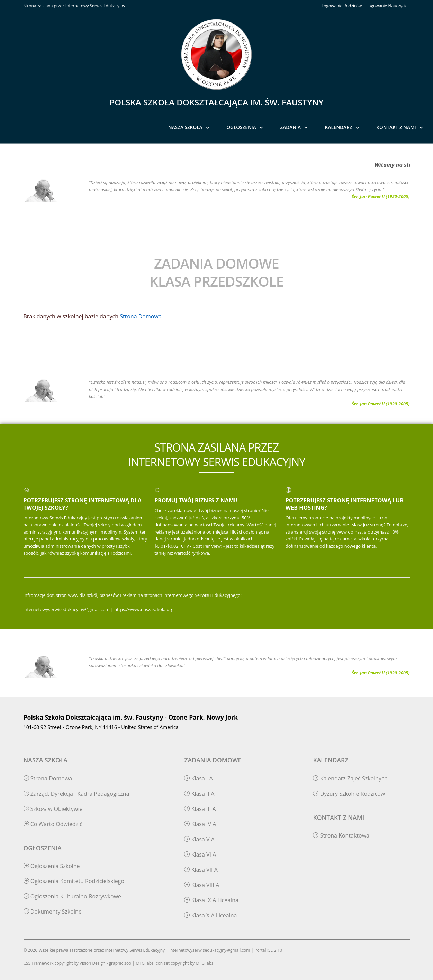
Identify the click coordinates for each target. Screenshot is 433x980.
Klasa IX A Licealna (211, 900)
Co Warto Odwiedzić (53, 824)
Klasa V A (199, 839)
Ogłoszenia (241, 127)
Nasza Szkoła (185, 127)
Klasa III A (200, 809)
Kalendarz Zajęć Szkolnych (350, 778)
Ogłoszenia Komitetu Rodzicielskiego (74, 881)
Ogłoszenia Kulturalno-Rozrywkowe (73, 896)
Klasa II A (199, 794)
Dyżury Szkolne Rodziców (349, 794)
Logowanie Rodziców (342, 6)
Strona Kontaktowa (341, 835)
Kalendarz (339, 127)
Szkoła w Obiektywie (53, 809)
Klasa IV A (200, 824)
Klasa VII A (201, 870)
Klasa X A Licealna (210, 915)
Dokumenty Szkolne (53, 912)
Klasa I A (198, 778)
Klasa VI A (200, 854)
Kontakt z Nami (396, 127)
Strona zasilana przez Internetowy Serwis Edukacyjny (74, 6)
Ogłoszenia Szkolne (52, 866)
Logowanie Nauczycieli (388, 6)
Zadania (291, 127)
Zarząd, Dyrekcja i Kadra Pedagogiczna (76, 794)
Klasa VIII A (202, 885)
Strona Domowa (141, 316)
